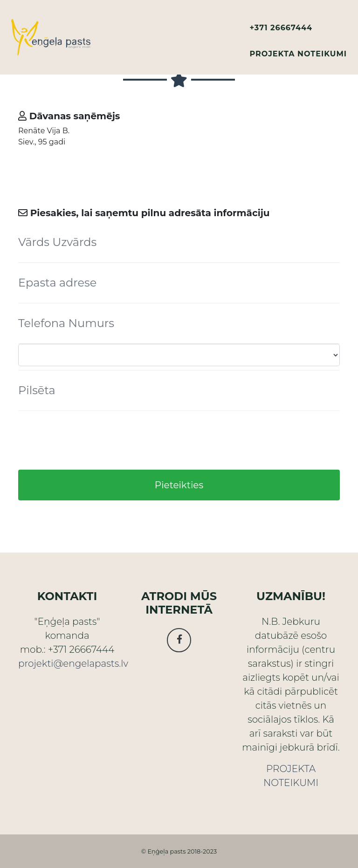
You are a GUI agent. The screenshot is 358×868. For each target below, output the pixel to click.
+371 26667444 (281, 28)
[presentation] (89, 440)
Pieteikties (179, 485)
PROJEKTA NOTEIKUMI (298, 54)
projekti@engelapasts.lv (73, 663)
